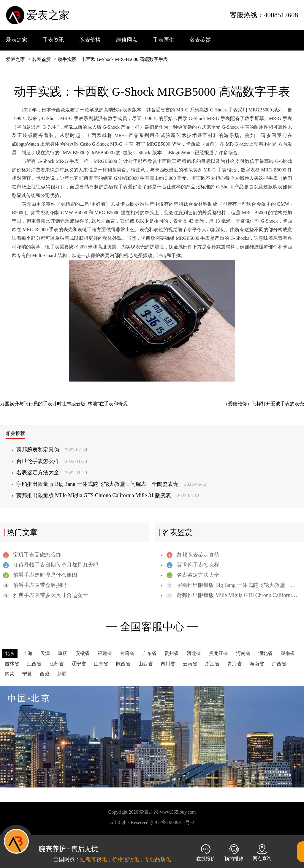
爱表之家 (48, 15)
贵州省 (172, 653)
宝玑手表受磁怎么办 (32, 555)
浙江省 (212, 664)
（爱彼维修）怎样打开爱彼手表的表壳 (264, 404)
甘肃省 (127, 653)
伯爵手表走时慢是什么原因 (40, 575)
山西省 (145, 664)
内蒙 (9, 674)
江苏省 (56, 664)
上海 (28, 653)
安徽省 (83, 653)
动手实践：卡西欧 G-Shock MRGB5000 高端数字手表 (113, 59)
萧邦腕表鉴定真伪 (52, 450)
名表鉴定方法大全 (52, 472)
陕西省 (123, 664)
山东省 (101, 664)
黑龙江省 (218, 653)
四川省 (168, 664)
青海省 (235, 664)
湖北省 (265, 653)
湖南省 (288, 653)
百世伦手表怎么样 (52, 461)
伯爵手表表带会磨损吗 (35, 585)
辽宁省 (79, 664)
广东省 (149, 653)
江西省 (34, 664)
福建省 (105, 653)
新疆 (62, 674)
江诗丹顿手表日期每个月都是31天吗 (51, 565)
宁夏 (27, 674)
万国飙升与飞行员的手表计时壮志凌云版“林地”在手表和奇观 (64, 404)
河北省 (194, 653)
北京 (10, 653)
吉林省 (12, 664)
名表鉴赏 (41, 59)
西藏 (45, 674)
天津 (45, 653)
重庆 (63, 653)
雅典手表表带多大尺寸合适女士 (45, 595)
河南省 (243, 653)
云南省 (190, 664)
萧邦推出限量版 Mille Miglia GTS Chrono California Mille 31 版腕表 (108, 495)
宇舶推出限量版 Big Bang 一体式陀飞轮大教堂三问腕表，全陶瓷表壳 (111, 484)
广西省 (279, 664)
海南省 (257, 664)
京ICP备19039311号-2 (172, 822)
